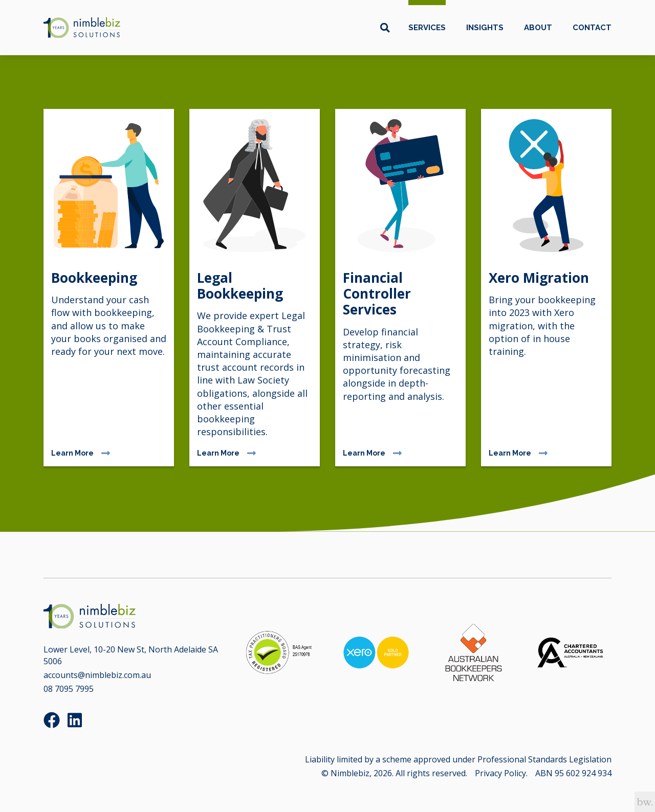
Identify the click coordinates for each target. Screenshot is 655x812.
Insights (485, 28)
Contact (592, 28)
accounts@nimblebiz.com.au (97, 675)
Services (427, 28)
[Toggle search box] (385, 28)
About (538, 28)
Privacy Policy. (501, 773)
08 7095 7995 (69, 689)
